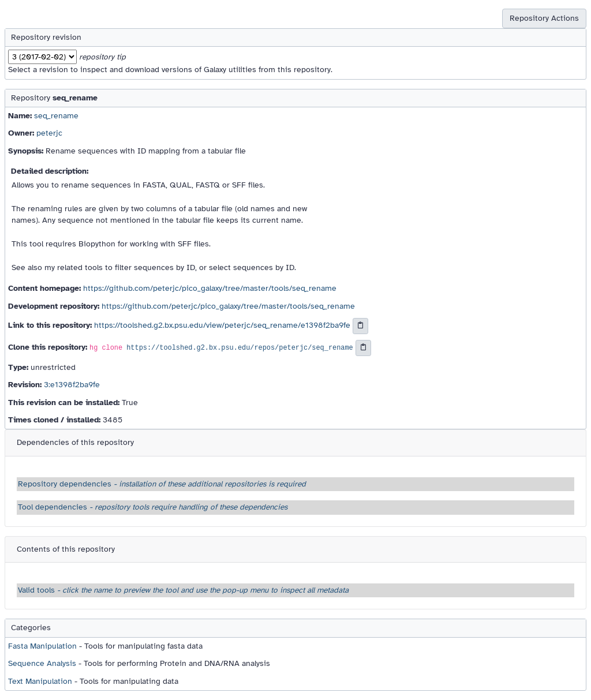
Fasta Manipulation (42, 646)
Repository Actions (544, 18)
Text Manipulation (40, 681)
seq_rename (56, 116)
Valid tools (183, 590)
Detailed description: (50, 171)
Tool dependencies (153, 507)
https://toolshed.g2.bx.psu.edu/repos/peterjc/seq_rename (240, 348)
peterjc (49, 133)
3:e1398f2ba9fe (72, 385)
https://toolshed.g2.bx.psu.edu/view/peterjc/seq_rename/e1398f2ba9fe (222, 325)
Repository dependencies (162, 484)
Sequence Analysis (42, 663)
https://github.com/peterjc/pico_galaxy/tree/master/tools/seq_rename (210, 288)
